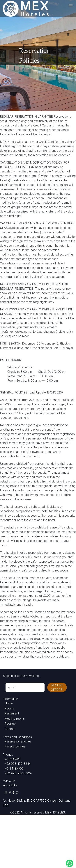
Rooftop (10, 724)
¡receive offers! (57, 687)
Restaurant (12, 713)
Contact (10, 729)
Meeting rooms (15, 719)
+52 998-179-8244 (18, 764)
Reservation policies (18, 741)
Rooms (9, 708)
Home (9, 703)
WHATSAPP (13, 759)
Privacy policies (15, 746)
